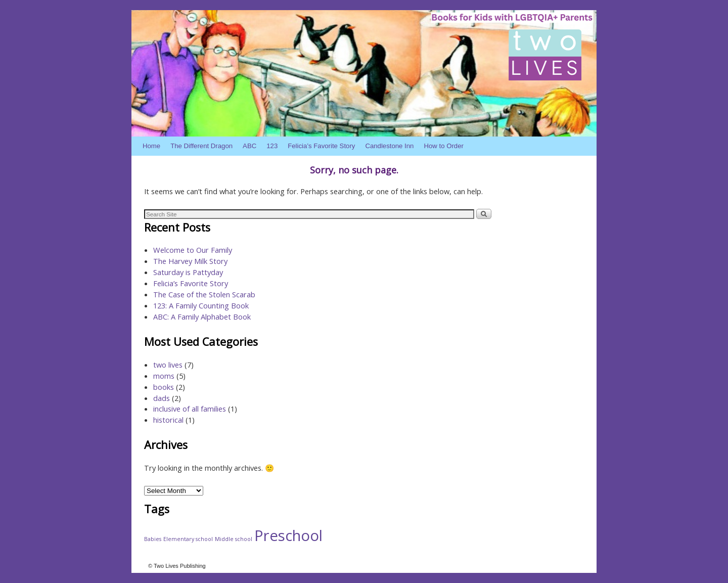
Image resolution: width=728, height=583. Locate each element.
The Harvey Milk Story (190, 261)
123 (272, 146)
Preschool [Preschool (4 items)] (288, 535)
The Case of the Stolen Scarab (204, 294)
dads (162, 398)
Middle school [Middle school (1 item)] (234, 539)
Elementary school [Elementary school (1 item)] (188, 539)
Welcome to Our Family (193, 250)
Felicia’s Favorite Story (321, 146)
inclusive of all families (190, 409)
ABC (249, 146)
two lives (168, 365)
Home (151, 146)
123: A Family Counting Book (201, 305)
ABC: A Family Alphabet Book (202, 317)
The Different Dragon (201, 146)
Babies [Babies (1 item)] (153, 539)
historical (168, 420)
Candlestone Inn (389, 146)
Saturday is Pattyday (188, 272)
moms (164, 376)
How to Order (443, 146)
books (164, 387)
